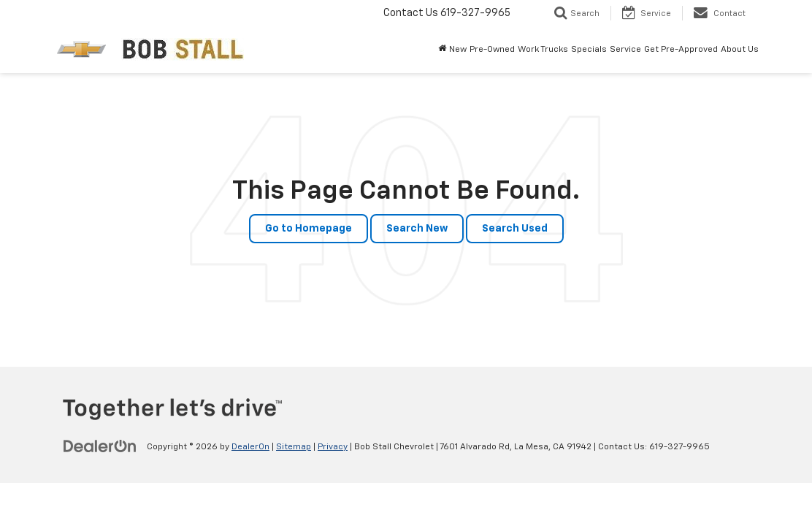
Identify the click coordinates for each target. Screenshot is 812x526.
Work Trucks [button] (543, 50)
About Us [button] (740, 50)
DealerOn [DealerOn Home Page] (250, 447)
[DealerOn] (100, 446)
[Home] (442, 50)
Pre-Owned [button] (492, 50)
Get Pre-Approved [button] (681, 50)
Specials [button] (589, 50)
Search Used (515, 229)
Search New (417, 229)
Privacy (333, 447)
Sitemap (294, 447)
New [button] (458, 50)
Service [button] (625, 50)
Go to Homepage (309, 229)
